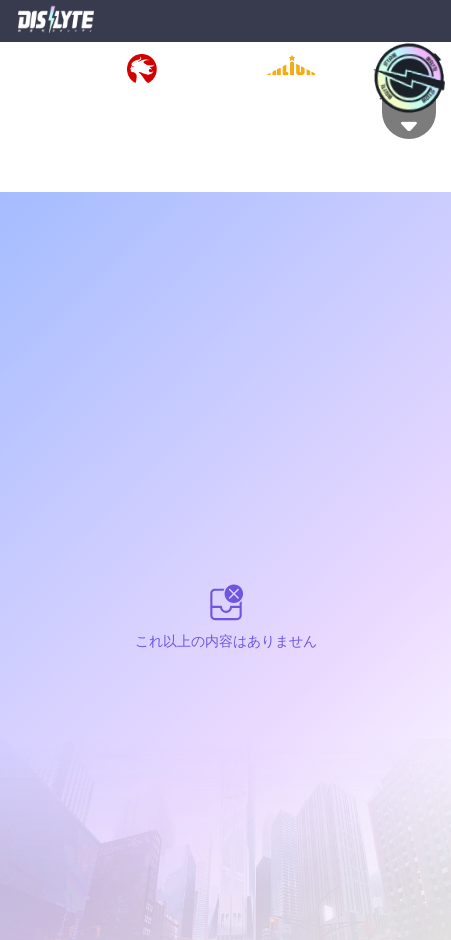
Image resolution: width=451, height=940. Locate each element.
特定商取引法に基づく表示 (133, 100)
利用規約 (27, 100)
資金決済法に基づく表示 (279, 100)
